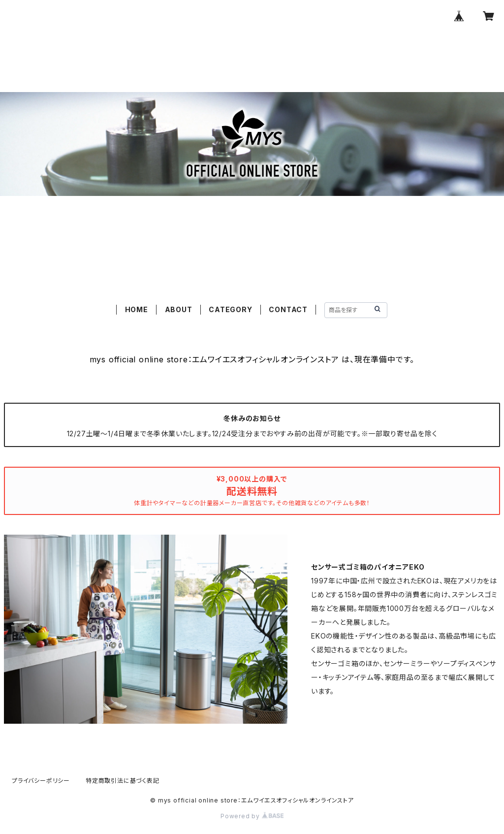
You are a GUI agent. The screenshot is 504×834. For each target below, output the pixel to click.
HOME (137, 309)
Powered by (252, 816)
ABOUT (179, 309)
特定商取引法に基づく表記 (123, 781)
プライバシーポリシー (41, 781)
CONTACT (288, 309)
